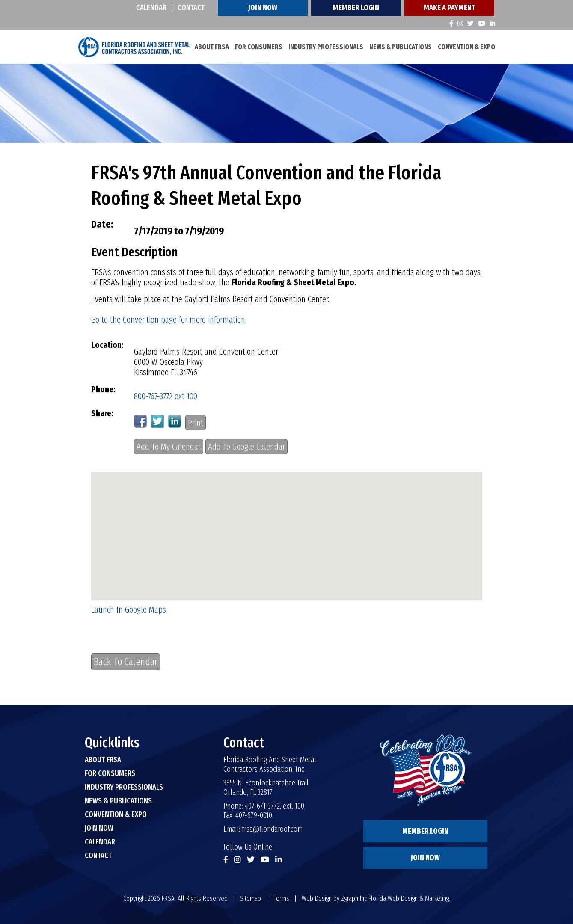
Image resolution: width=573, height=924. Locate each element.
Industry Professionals (326, 47)
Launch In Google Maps (129, 610)
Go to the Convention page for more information (168, 320)
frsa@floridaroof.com (272, 829)
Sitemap (251, 899)
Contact (191, 8)
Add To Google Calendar (246, 447)
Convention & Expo (466, 47)
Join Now (263, 8)
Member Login (356, 8)
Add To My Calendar (169, 447)
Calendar (151, 8)
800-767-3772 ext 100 (166, 396)
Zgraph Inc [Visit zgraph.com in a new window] (354, 899)
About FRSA (212, 47)
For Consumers (259, 47)
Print (196, 423)
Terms (281, 899)
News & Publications (401, 47)
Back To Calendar (126, 662)
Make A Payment (449, 8)
